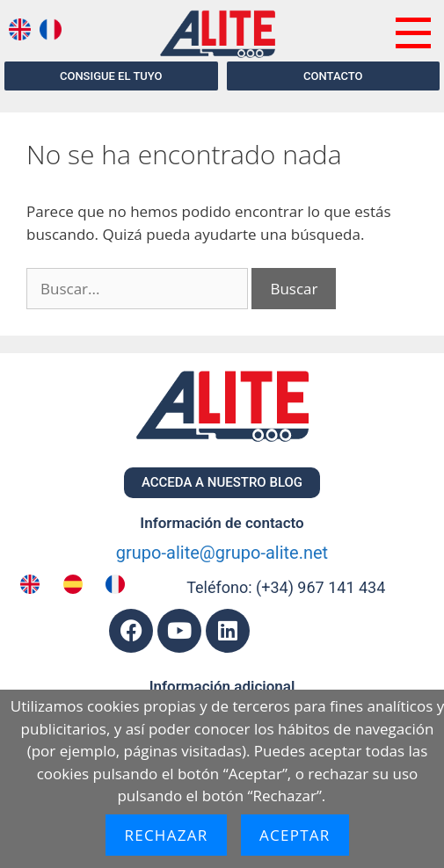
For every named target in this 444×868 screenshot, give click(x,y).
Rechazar (166, 835)
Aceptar (295, 835)
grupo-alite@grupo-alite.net (222, 553)
